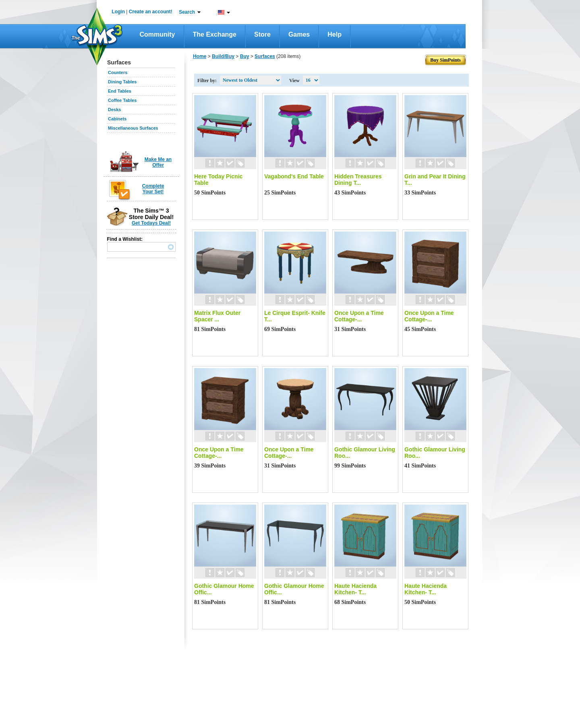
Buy (245, 56)
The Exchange (215, 34)
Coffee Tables (122, 100)
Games (299, 34)
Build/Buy (223, 56)
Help (335, 34)
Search (187, 12)
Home (200, 56)
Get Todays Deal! (151, 223)
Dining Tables (122, 82)
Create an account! (151, 12)
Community (157, 34)
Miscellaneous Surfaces (133, 128)
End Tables (120, 91)
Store (262, 34)
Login (118, 12)
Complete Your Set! (153, 189)
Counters (118, 72)
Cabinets (117, 119)
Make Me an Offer (158, 162)
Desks (114, 110)
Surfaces (265, 56)
